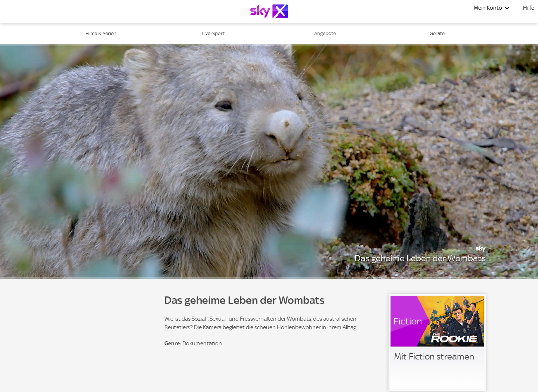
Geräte (437, 33)
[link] (437, 342)
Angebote (325, 33)
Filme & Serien (101, 33)
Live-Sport (213, 33)
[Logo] (269, 11)
